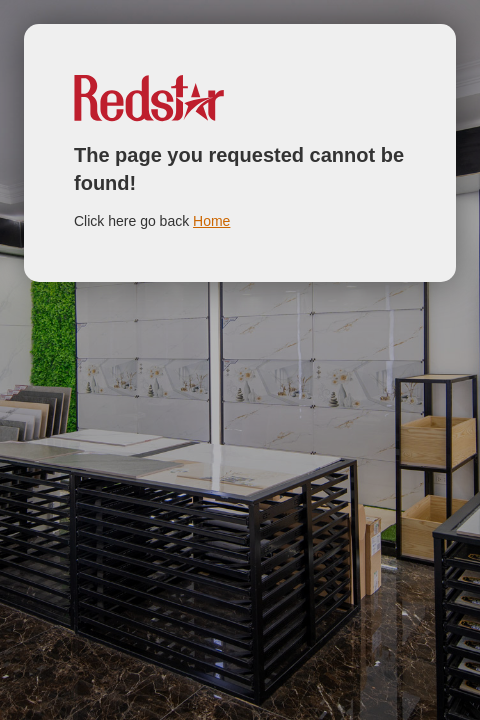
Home (211, 221)
